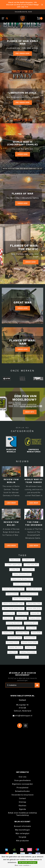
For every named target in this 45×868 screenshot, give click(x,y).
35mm (23, 613)
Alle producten (23, 841)
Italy (31, 628)
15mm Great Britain (22, 579)
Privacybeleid (22, 788)
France (35, 618)
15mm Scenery (22, 584)
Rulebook (15, 638)
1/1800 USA (31, 565)
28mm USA (34, 608)
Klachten (22, 806)
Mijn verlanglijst (23, 833)
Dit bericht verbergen (28, 862)
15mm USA (34, 589)
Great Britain (16, 628)
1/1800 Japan (13, 565)
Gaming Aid (14, 623)
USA (13, 652)
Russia (30, 638)
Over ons (23, 777)
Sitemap (22, 802)
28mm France (29, 594)
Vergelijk (22, 837)
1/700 (15, 570)
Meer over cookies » (23, 865)
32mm (9, 613)
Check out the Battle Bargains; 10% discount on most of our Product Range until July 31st (22, 5)
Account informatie (22, 826)
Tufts (30, 647)
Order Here (23, 154)
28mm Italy (34, 604)
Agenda (23, 809)
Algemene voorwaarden (22, 784)
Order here (23, 203)
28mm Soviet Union (13, 608)
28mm (12, 594)
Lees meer (11, 503)
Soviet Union (29, 642)
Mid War (22, 633)
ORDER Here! (31, 262)
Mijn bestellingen (22, 830)
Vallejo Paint (28, 652)
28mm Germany (22, 599)
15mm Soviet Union (13, 589)
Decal (36, 613)
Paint (36, 633)
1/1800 (28, 560)
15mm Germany (22, 574)
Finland (21, 618)
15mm (28, 570)
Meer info (30, 412)
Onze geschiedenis (22, 780)
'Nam (15, 560)
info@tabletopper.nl (24, 716)
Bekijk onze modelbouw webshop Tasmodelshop (23, 814)
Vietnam (22, 657)
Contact (22, 798)
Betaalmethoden (22, 791)
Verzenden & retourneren (23, 795)
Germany (31, 623)
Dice (8, 618)
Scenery (12, 642)
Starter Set (15, 647)
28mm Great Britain (13, 604)
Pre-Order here (23, 53)
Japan (8, 633)
